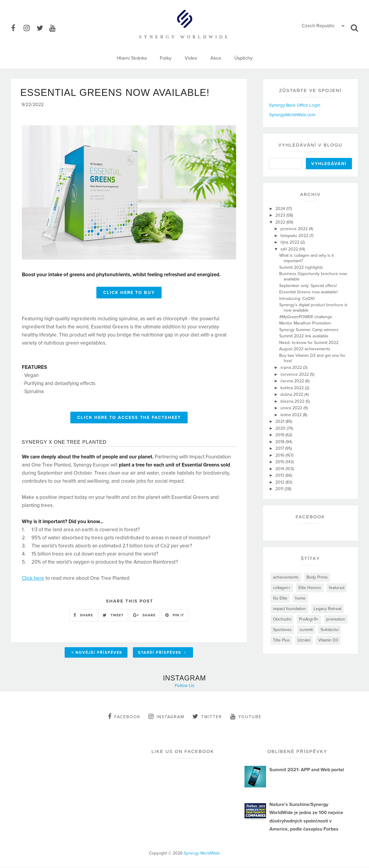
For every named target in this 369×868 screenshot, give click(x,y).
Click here (33, 579)
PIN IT (175, 616)
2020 (281, 428)
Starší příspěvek (162, 653)
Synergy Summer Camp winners (309, 330)
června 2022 (293, 381)
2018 (280, 442)
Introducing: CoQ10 (297, 299)
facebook (124, 717)
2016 (280, 455)
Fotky (166, 58)
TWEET (113, 616)
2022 (281, 222)
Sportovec (282, 630)
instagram (166, 717)
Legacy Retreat (328, 609)
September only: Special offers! (308, 286)
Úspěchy (243, 58)
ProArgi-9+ (309, 619)
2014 (280, 469)
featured (337, 588)
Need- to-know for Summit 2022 (309, 343)
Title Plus (281, 640)
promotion (336, 619)
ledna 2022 (292, 415)
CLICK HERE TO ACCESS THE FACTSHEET (129, 418)
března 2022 (293, 401)
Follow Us (185, 686)
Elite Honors (310, 588)
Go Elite (280, 598)
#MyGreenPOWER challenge (306, 317)
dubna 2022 (292, 394)
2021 (280, 421)
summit (306, 630)
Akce (216, 58)
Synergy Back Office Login (295, 105)
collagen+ (282, 588)
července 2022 (295, 374)
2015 (280, 462)
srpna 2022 (292, 367)
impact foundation (289, 609)
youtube (246, 717)
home (300, 598)
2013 (280, 475)
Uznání (304, 640)
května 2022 (293, 388)
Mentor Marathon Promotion (305, 323)
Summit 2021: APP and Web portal (307, 770)
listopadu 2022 (295, 236)
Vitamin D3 (328, 640)
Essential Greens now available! (308, 292)
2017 (280, 448)
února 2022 (292, 408)
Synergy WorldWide (202, 853)
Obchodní (282, 619)
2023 (281, 215)
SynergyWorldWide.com (292, 115)
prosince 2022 (295, 229)
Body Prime (317, 577)
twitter (207, 717)
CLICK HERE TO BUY (129, 293)
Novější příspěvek (97, 653)
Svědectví (329, 630)
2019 (280, 435)
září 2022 (290, 249)
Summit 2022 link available (304, 336)
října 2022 (290, 242)
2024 (281, 209)
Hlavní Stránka (132, 58)
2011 (280, 489)
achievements (286, 577)
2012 (280, 482)
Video (191, 58)
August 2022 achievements (305, 349)
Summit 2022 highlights (301, 267)
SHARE (83, 616)
